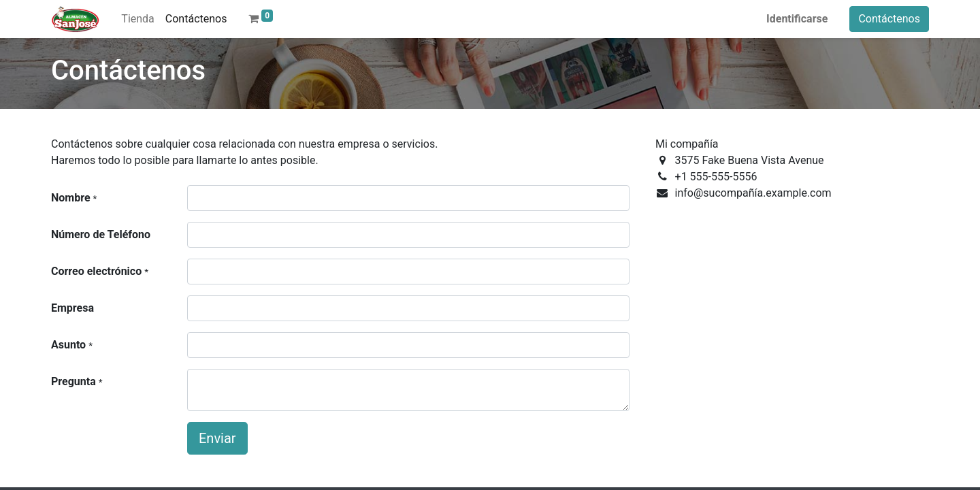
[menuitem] (137, 19)
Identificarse (797, 19)
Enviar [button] (217, 438)
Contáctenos (889, 19)
